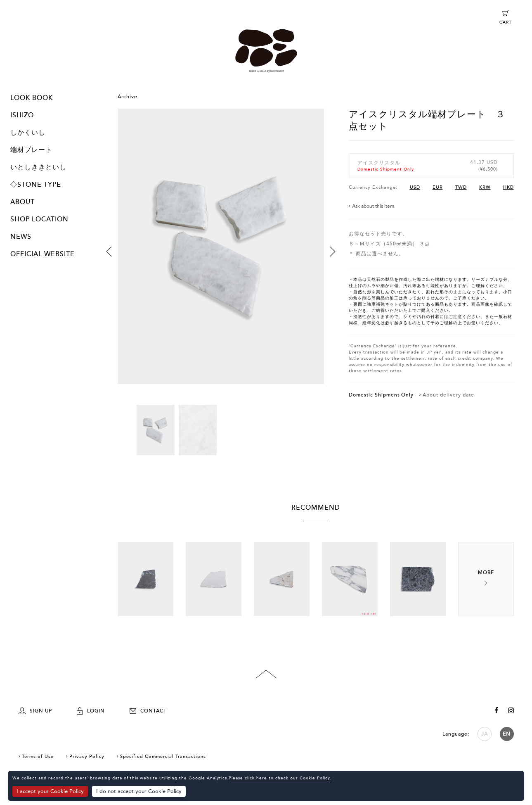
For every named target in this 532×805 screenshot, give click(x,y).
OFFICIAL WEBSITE (43, 254)
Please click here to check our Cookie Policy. (280, 778)
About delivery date (448, 395)
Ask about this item (373, 206)
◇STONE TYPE (36, 185)
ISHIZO (22, 115)
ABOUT (22, 202)
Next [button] (333, 252)
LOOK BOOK (32, 98)
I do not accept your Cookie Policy (139, 791)
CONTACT (148, 711)
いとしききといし (38, 167)
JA (485, 734)
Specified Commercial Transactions (163, 756)
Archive (128, 97)
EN (507, 734)
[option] (221, 257)
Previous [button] (109, 252)
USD (415, 187)
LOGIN (91, 711)
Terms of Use (38, 756)
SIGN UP (35, 711)
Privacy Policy (87, 756)
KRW (485, 187)
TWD (461, 187)
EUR (438, 187)
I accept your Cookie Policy (50, 791)
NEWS (21, 237)
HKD (508, 187)
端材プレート (31, 150)
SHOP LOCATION (39, 219)
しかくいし (28, 133)
